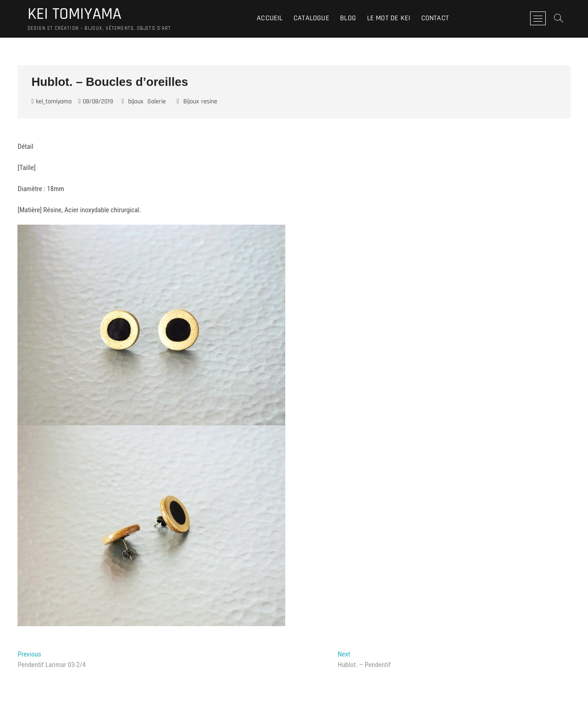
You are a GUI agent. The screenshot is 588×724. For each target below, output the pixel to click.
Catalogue (311, 18)
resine (209, 102)
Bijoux (191, 102)
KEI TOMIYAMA (74, 14)
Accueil (270, 18)
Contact (435, 18)
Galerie (157, 102)
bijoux (136, 102)
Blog (348, 18)
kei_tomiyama (51, 102)
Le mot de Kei (389, 18)
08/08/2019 (96, 102)
